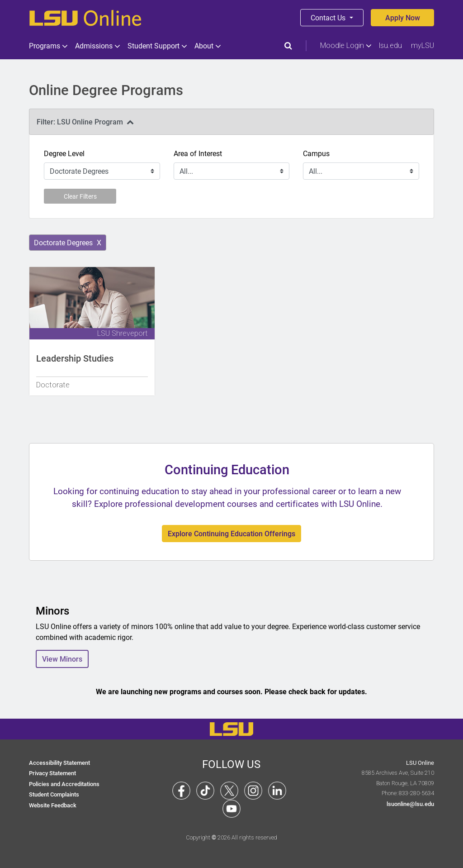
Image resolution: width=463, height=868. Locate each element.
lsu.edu (390, 45)
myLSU (423, 45)
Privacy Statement (52, 773)
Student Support (156, 46)
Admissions (97, 46)
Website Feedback (53, 805)
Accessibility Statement (59, 762)
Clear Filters (80, 196)
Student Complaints (54, 794)
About (207, 46)
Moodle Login (345, 46)
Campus (316, 153)
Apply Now (403, 17)
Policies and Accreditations (64, 784)
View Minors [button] (62, 659)
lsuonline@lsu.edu (410, 804)
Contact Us (329, 17)
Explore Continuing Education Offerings (231, 533)
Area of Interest (198, 153)
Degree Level (64, 153)
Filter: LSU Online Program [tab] (85, 122)
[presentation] (231, 122)
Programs (47, 46)
